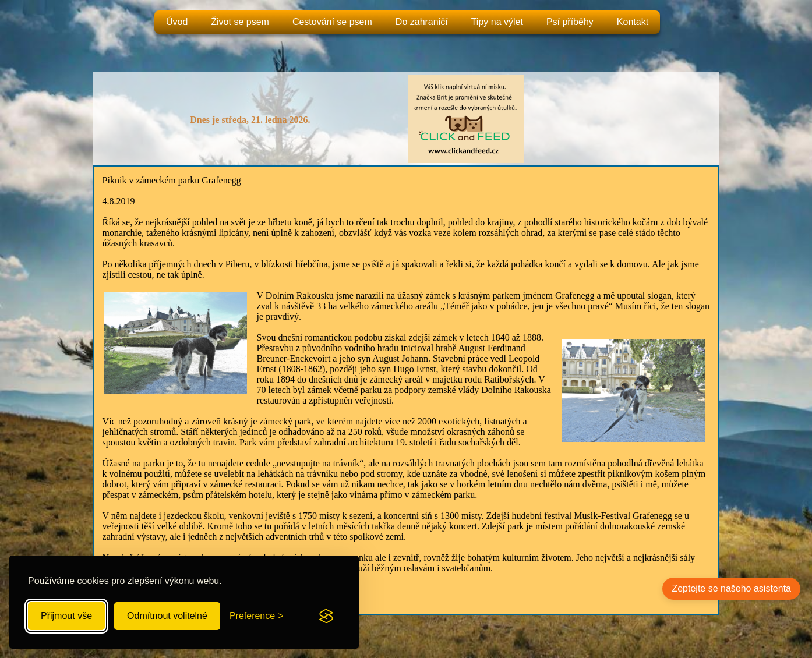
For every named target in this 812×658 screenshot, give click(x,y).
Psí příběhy (570, 22)
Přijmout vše (66, 616)
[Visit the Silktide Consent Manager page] (326, 616)
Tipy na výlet (497, 22)
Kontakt (633, 22)
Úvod (177, 22)
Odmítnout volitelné (167, 616)
